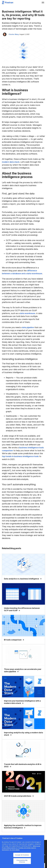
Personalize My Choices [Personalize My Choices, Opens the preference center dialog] (22, 861)
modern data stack (11, 162)
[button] (43, 3)
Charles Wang (14, 34)
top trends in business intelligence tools (20, 456)
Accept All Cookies (22, 855)
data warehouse (28, 313)
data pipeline (28, 327)
